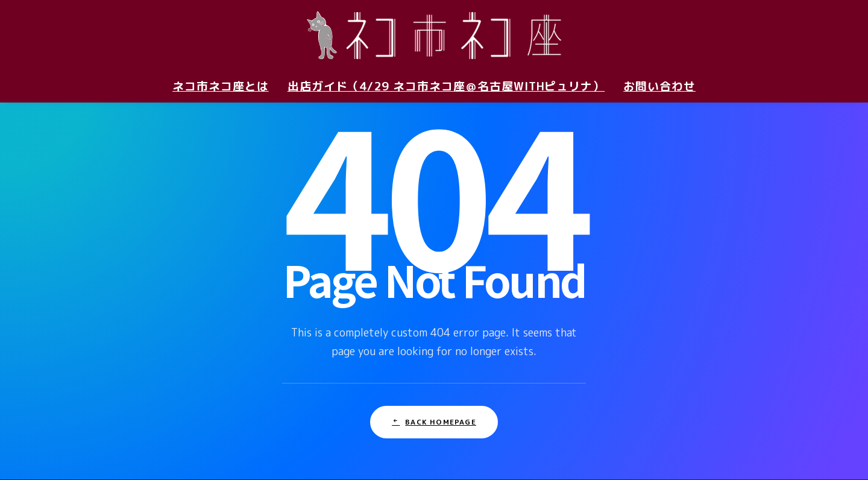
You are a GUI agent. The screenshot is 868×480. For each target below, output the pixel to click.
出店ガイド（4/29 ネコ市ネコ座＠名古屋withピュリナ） (446, 86)
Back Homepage (434, 399)
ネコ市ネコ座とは (221, 86)
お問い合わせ (659, 86)
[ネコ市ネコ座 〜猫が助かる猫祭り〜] (434, 35)
